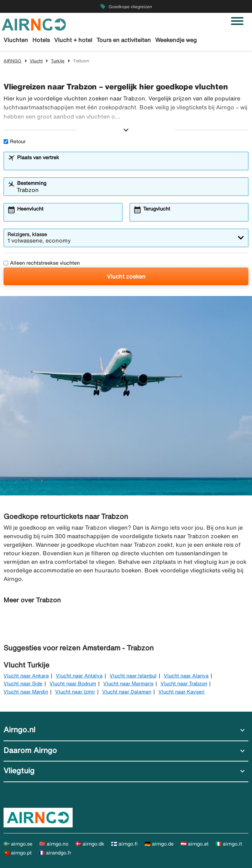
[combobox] (131, 164)
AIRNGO (12, 61)
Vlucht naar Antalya (79, 676)
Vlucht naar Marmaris (128, 684)
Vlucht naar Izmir (75, 692)
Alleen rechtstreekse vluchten (42, 263)
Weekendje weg (176, 40)
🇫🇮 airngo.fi (124, 844)
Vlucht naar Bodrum (73, 684)
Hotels (41, 40)
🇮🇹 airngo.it (229, 844)
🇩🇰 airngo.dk (90, 844)
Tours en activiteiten (124, 40)
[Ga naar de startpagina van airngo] (34, 24)
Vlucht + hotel (73, 40)
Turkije (58, 61)
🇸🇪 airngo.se (18, 844)
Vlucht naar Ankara (26, 676)
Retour (15, 141)
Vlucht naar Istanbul (133, 676)
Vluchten (16, 40)
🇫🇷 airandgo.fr (55, 853)
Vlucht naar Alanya (186, 676)
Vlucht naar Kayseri (182, 692)
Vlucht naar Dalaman (127, 692)
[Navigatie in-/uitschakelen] (237, 21)
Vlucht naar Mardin (26, 692)
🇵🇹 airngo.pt (18, 853)
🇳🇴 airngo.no (54, 844)
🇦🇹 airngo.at (195, 844)
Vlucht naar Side (23, 684)
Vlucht (36, 61)
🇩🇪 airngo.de (159, 844)
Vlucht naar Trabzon (184, 684)
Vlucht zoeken (126, 276)
